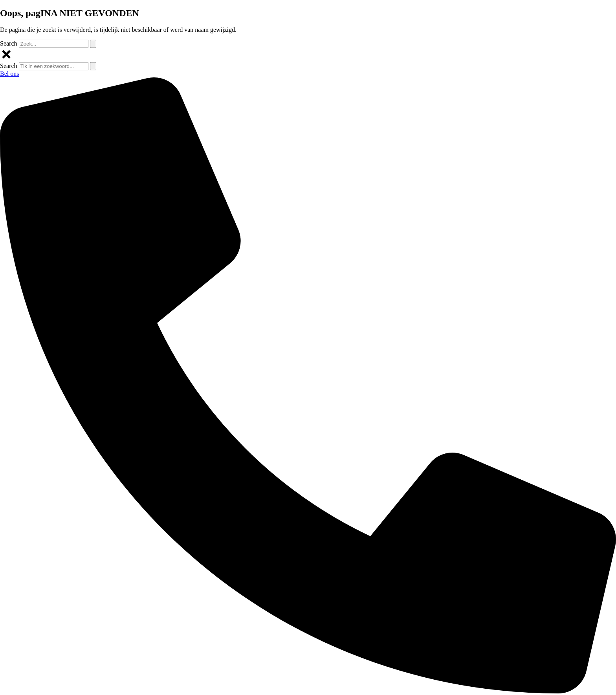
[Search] (93, 44)
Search (9, 43)
